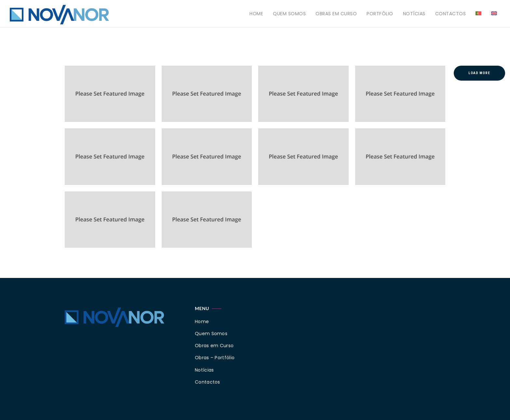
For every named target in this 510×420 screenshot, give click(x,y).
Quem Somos (289, 14)
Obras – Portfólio (215, 358)
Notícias (414, 14)
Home (256, 14)
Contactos (451, 14)
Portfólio (380, 14)
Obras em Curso (336, 14)
